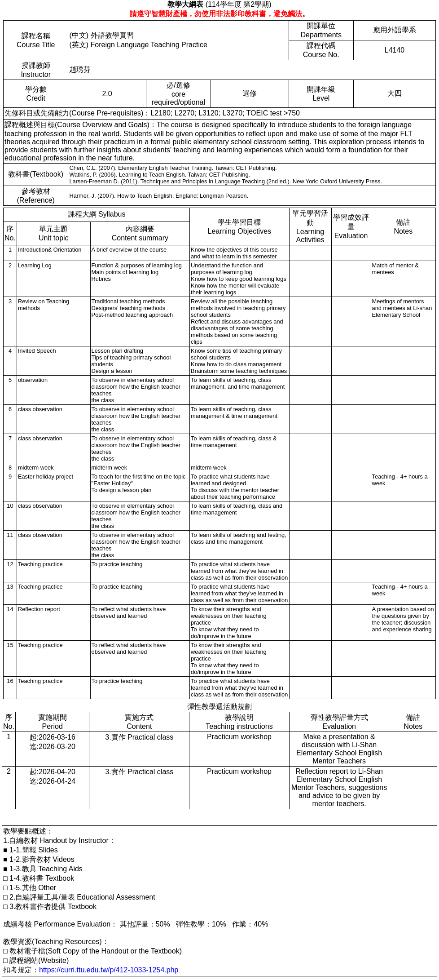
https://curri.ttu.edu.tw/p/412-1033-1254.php (109, 970)
